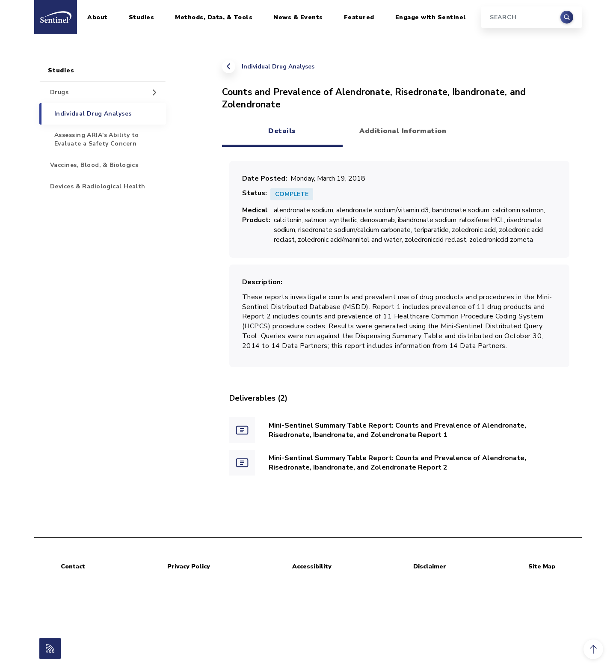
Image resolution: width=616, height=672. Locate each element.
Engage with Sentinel (431, 17)
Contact (73, 566)
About (98, 17)
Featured (359, 17)
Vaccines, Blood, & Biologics (94, 165)
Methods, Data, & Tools (214, 17)
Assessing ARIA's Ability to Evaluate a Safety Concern (97, 139)
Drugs (59, 92)
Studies (142, 17)
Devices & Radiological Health (98, 186)
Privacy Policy (189, 566)
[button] (593, 649)
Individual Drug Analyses (278, 67)
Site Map (542, 566)
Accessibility (312, 566)
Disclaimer (430, 566)
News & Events (298, 17)
